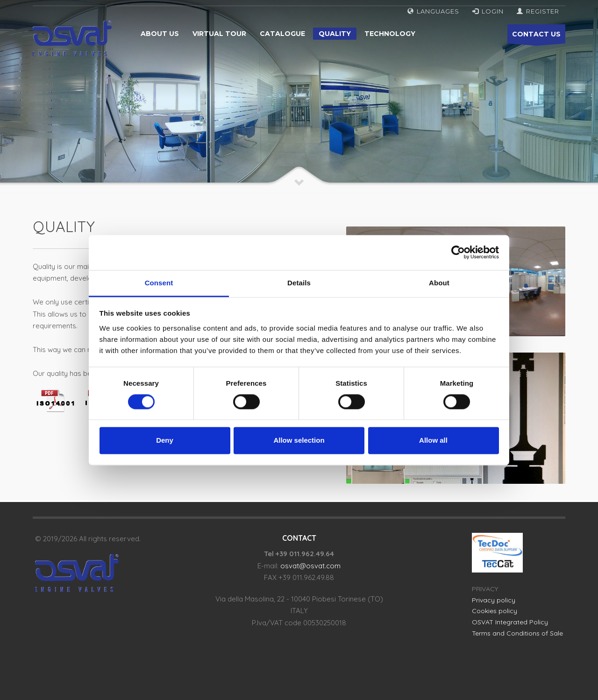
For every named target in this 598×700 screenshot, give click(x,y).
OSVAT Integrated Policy (510, 622)
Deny (165, 441)
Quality (335, 34)
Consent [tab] (159, 283)
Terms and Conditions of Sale (517, 633)
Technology (390, 34)
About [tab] (439, 283)
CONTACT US (536, 37)
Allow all (433, 441)
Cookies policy (495, 611)
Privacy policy (494, 600)
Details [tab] (299, 283)
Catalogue (282, 34)
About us (160, 34)
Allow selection (299, 441)
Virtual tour (219, 34)
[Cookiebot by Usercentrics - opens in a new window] (458, 252)
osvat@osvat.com (310, 566)
